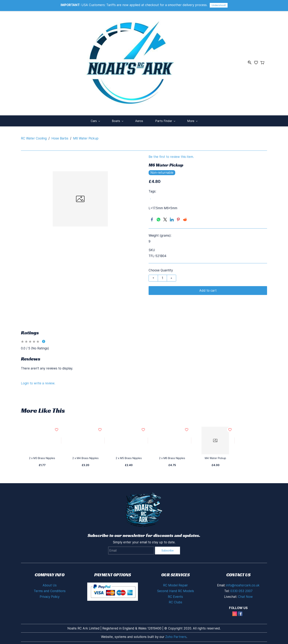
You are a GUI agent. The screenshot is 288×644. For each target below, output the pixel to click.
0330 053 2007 (241, 589)
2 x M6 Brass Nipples (172, 456)
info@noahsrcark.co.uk (243, 583)
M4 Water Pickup (215, 456)
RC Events (175, 595)
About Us (50, 583)
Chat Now (245, 595)
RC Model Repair (175, 583)
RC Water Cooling (34, 137)
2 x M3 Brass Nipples (42, 456)
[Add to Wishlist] (61, 439)
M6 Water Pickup (86, 137)
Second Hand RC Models (175, 589)
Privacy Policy (50, 595)
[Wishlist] (257, 62)
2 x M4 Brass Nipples (85, 456)
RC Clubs (175, 600)
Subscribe (168, 549)
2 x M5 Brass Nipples (129, 456)
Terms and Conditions (50, 589)
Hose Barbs (60, 137)
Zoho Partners (176, 635)
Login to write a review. (38, 381)
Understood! (219, 5)
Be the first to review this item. (171, 155)
